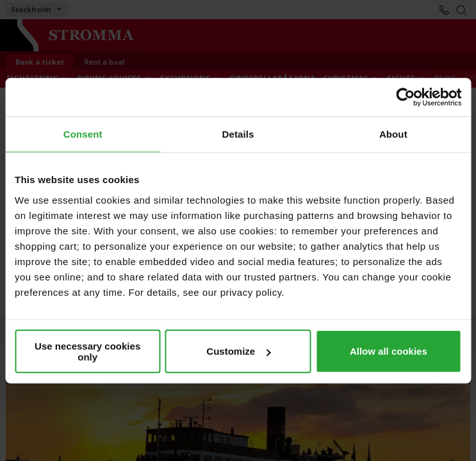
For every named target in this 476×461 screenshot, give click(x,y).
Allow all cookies (389, 351)
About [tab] (393, 134)
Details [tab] (238, 134)
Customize (238, 351)
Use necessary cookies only (87, 351)
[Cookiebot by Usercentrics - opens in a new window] (405, 97)
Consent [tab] (83, 134)
